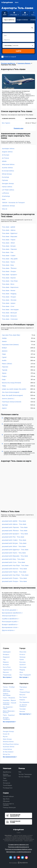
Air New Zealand (8, 752)
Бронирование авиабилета (12, 613)
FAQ (20, 772)
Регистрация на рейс (9, 622)
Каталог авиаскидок (7, 775)
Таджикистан (7, 670)
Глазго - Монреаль (9, 698)
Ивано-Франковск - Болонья (9, 712)
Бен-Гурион (6, 123)
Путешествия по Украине (8, 804)
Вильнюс (22, 695)
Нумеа (22, 660)
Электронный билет (9, 616)
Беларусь (6, 654)
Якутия (5, 737)
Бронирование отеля (9, 627)
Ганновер (23, 709)
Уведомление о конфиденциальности (19, 852)
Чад (4, 660)
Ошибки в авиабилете (10, 619)
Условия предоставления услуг (19, 845)
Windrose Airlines (8, 742)
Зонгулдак (23, 667)
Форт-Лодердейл (25, 675)
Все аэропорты (25, 714)
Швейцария (7, 652)
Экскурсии (7, 783)
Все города (24, 677)
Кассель (22, 711)
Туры (5, 778)
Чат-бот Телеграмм (25, 774)
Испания (6, 665)
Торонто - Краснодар (7, 690)
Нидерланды (7, 675)
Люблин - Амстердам (7, 694)
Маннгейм (23, 652)
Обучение (6, 801)
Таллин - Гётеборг (9, 687)
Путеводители (8, 788)
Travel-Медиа (7, 785)
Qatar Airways (7, 739)
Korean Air (6, 734)
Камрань (22, 700)
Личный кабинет (8, 796)
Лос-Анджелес (24, 702)
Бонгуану (23, 662)
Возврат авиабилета (9, 625)
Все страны (7, 677)
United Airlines (7, 749)
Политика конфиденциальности (19, 847)
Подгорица (23, 687)
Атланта (22, 654)
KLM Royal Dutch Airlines (11, 744)
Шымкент (23, 665)
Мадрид (22, 670)
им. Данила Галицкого (23, 706)
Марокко (6, 662)
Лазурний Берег (25, 692)
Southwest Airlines (9, 747)
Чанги (21, 690)
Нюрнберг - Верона (9, 700)
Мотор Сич (7, 754)
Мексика (6, 672)
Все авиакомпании (9, 757)
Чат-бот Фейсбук (24, 777)
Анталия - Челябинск (6, 718)
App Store (6, 799)
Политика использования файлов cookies (18, 849)
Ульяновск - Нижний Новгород (10, 704)
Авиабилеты (7, 772)
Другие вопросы (8, 630)
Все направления (9, 722)
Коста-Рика (7, 667)
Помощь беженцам (9, 808)
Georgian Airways (8, 731)
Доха (21, 672)
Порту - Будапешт (9, 715)
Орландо (22, 657)
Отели (5, 781)
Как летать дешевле (9, 610)
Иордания (6, 657)
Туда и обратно (9, 20)
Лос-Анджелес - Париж (8, 708)
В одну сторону (22, 20)
